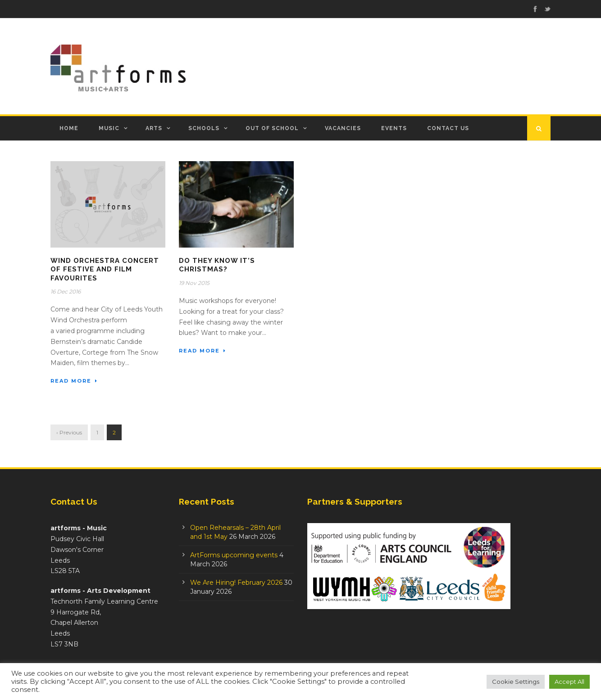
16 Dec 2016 (66, 291)
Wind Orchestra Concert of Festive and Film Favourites (105, 269)
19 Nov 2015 (194, 283)
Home (69, 128)
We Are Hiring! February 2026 (236, 583)
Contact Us (448, 128)
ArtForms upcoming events (234, 555)
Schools (204, 128)
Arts (154, 128)
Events (394, 128)
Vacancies (343, 128)
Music (109, 128)
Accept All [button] (569, 682)
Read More (74, 381)
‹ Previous (69, 432)
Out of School (272, 128)
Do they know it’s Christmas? (217, 265)
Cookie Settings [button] (516, 682)
